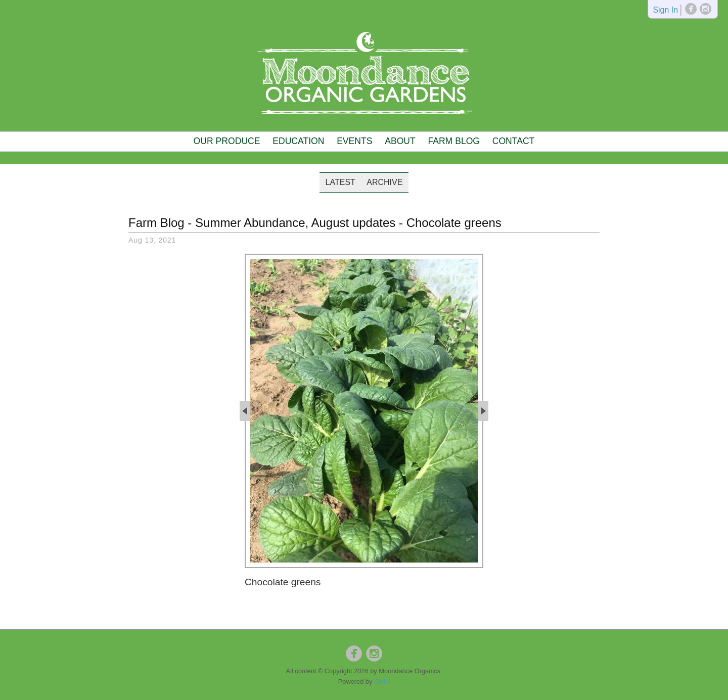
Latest (340, 182)
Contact (514, 141)
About (400, 141)
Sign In (665, 10)
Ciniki (382, 682)
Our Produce (227, 141)
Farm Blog (454, 141)
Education (298, 141)
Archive (384, 182)
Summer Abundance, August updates (295, 223)
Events (354, 141)
